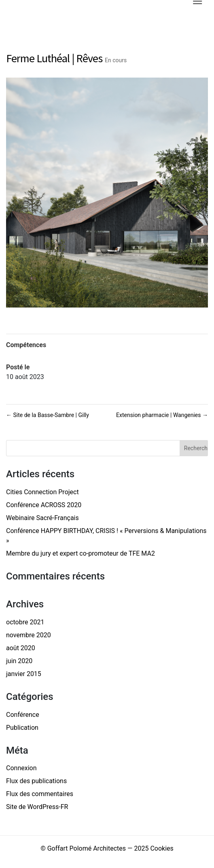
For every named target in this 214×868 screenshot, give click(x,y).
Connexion (21, 768)
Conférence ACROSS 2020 (44, 505)
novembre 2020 (29, 635)
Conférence (23, 715)
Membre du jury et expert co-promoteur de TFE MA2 (81, 553)
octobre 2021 (25, 622)
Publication (22, 728)
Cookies (162, 848)
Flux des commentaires (40, 794)
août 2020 (21, 648)
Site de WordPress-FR (37, 807)
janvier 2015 (24, 674)
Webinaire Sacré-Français (42, 518)
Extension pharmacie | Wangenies (162, 415)
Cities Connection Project (42, 492)
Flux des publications (36, 781)
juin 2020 (19, 661)
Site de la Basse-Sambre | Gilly (48, 415)
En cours (116, 60)
